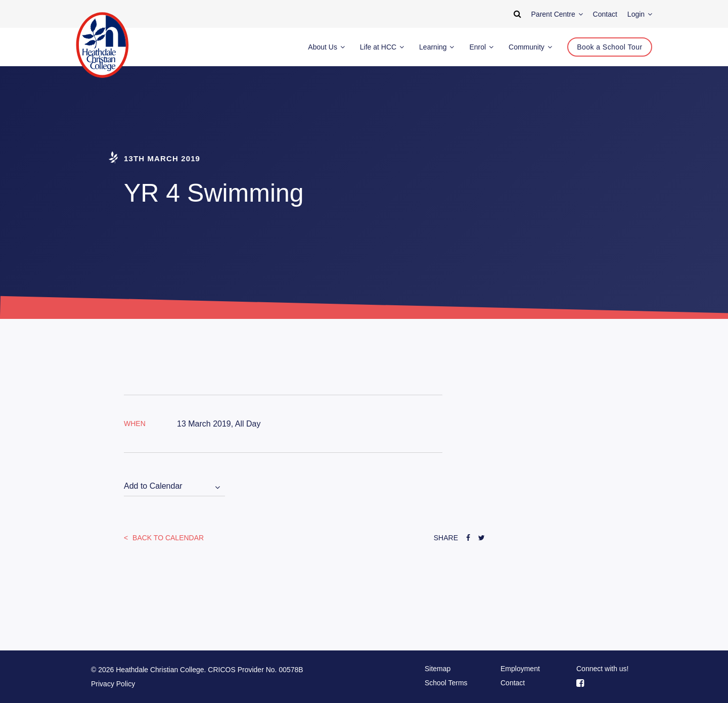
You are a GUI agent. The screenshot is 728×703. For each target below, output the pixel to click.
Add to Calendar (153, 486)
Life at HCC (382, 47)
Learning (437, 47)
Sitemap (438, 669)
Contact (513, 683)
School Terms (446, 683)
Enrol (481, 47)
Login (640, 14)
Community (530, 47)
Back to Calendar (167, 538)
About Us (326, 47)
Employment (520, 669)
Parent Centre (557, 14)
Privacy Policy (113, 684)
